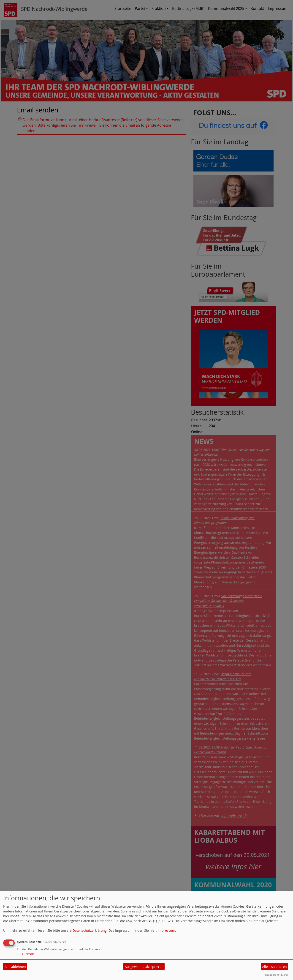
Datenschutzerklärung (90, 930)
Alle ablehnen (15, 967)
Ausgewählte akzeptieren (144, 967)
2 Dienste (25, 954)
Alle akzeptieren (274, 967)
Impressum (166, 930)
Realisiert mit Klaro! (277, 975)
